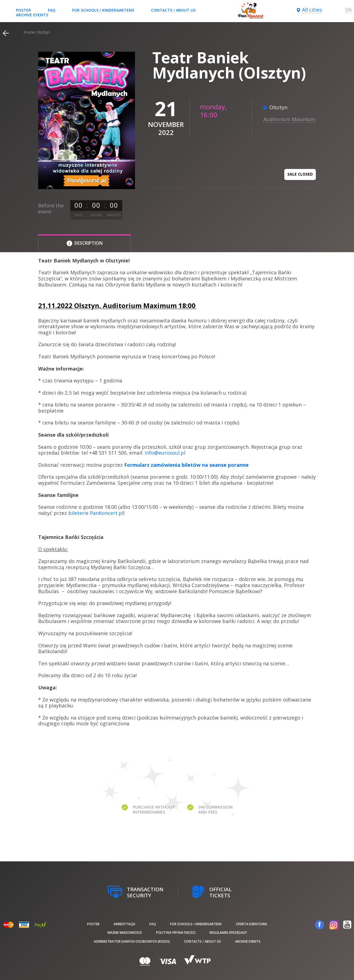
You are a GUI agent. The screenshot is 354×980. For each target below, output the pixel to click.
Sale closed (300, 174)
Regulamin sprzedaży (228, 933)
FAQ (52, 10)
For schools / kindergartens (103, 10)
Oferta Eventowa (252, 924)
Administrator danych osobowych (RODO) (132, 941)
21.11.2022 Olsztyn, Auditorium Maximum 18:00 (117, 305)
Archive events (32, 15)
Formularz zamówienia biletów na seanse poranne (186, 465)
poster (24, 10)
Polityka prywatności (176, 933)
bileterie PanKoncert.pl (96, 513)
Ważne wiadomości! (125, 933)
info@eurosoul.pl (165, 453)
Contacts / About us (173, 10)
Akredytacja (124, 924)
